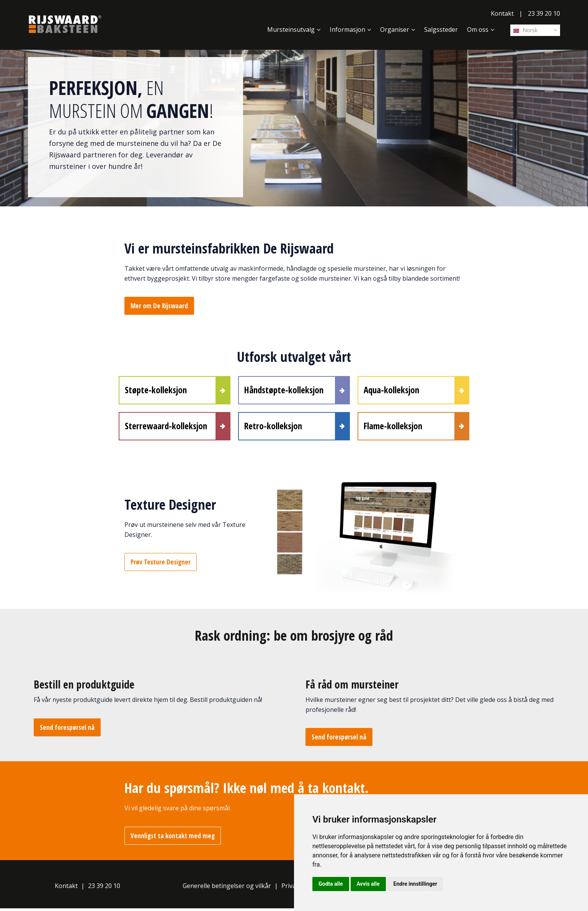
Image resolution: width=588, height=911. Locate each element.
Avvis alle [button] (368, 884)
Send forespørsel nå (67, 730)
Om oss (478, 29)
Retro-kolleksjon (273, 428)
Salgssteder (441, 29)
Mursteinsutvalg (291, 29)
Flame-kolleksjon (393, 428)
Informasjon (347, 29)
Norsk (525, 30)
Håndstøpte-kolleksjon (284, 391)
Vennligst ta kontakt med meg (173, 838)
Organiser (395, 29)
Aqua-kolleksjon (391, 391)
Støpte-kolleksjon (156, 391)
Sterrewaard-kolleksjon (166, 428)
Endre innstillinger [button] (415, 884)
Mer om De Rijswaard (159, 306)
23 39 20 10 (544, 13)
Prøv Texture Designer (161, 565)
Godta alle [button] (331, 884)
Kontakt (502, 13)
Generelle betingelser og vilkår (227, 888)
